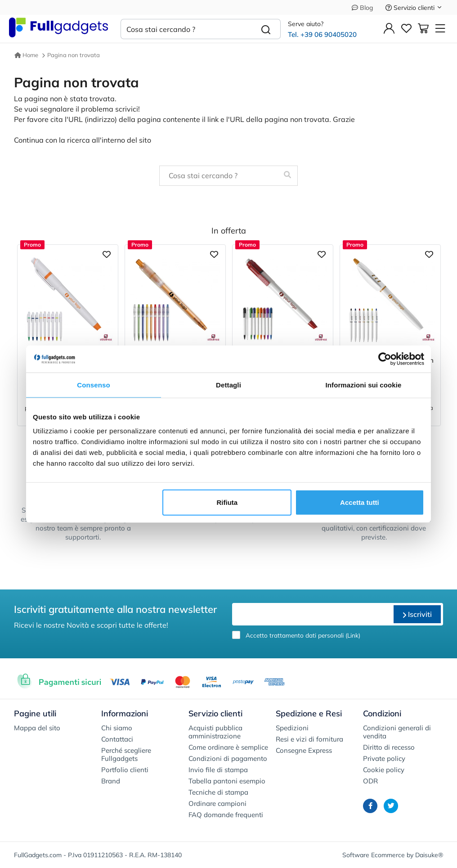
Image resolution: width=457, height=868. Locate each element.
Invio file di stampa (218, 770)
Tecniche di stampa (218, 792)
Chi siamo (117, 728)
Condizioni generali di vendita (397, 732)
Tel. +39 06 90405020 (322, 34)
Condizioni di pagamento (228, 758)
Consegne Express (304, 750)
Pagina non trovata (74, 55)
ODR (370, 781)
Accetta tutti (360, 502)
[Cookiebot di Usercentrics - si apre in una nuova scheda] (385, 359)
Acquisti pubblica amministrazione (215, 732)
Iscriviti (417, 614)
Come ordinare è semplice (228, 747)
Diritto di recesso (389, 747)
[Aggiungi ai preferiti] (107, 254)
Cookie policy (384, 770)
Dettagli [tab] (228, 385)
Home (26, 55)
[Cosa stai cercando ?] (186, 29)
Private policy (384, 758)
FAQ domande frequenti (226, 815)
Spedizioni (292, 728)
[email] (312, 614)
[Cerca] (266, 29)
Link (353, 635)
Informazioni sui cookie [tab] (364, 385)
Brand (111, 781)
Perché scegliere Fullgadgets (126, 754)
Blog (362, 8)
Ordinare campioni (217, 803)
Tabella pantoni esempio (227, 781)
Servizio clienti (414, 8)
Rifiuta (227, 502)
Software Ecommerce (374, 855)
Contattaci (117, 739)
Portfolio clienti (125, 770)
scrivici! (128, 109)
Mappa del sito (37, 728)
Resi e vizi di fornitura (309, 739)
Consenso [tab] (93, 385)
